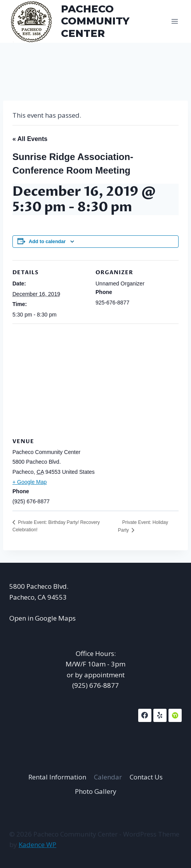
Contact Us (146, 777)
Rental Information (57, 777)
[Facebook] (145, 715)
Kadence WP (37, 845)
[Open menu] (175, 21)
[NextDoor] (175, 715)
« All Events (30, 139)
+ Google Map (30, 482)
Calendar (108, 777)
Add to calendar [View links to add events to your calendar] (47, 242)
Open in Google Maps (43, 618)
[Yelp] (160, 715)
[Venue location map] (95, 380)
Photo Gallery (96, 791)
